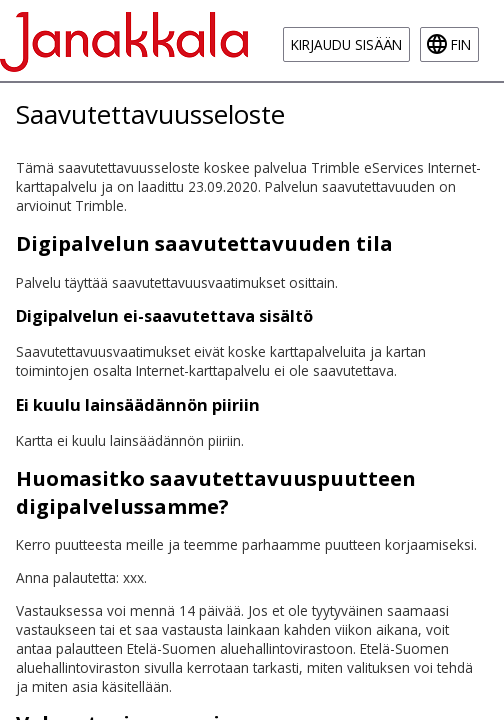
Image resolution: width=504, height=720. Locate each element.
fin (461, 44)
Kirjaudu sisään (346, 44)
